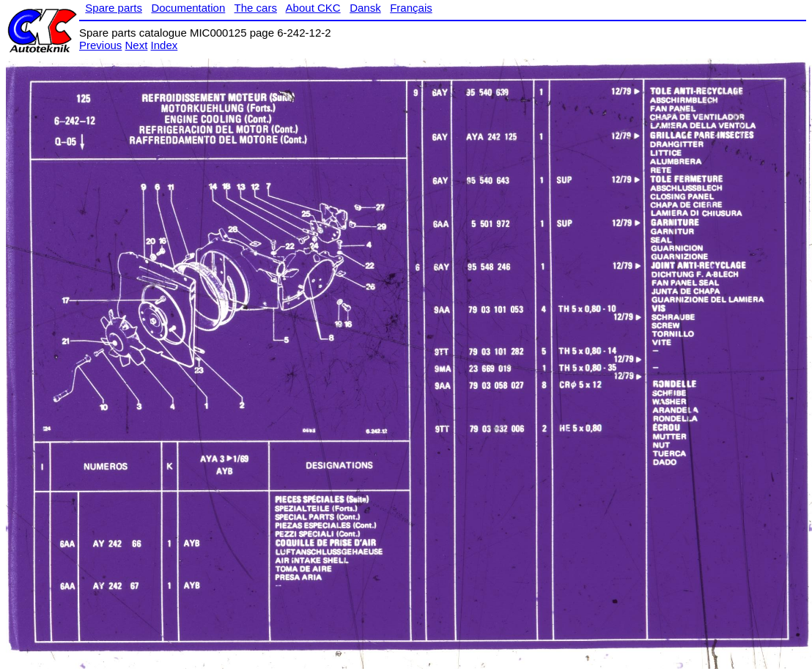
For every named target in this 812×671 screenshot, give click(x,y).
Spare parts (114, 8)
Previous (100, 45)
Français (411, 8)
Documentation (188, 8)
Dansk (365, 8)
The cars (256, 8)
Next (137, 45)
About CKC (313, 8)
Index (165, 45)
